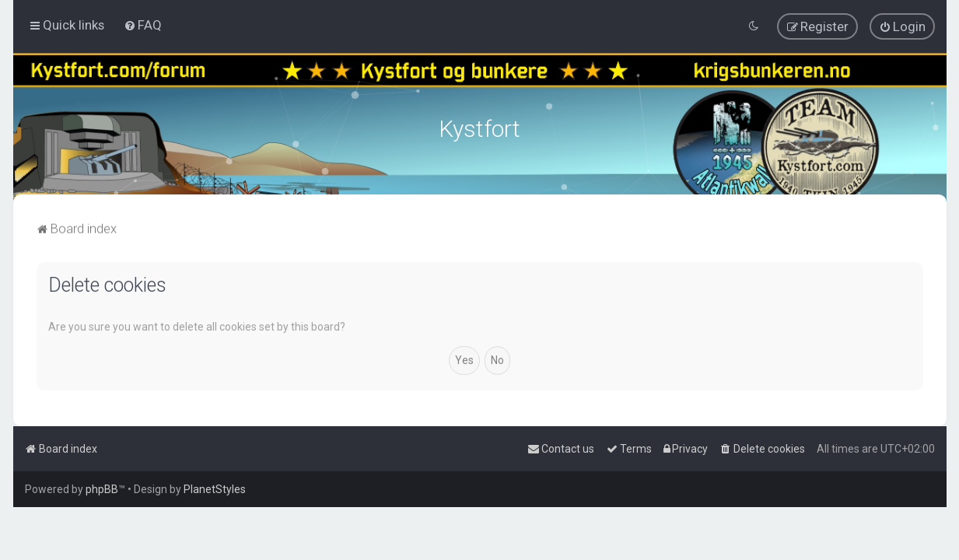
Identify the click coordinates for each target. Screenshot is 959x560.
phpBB (102, 489)
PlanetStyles (215, 489)
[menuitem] (143, 25)
